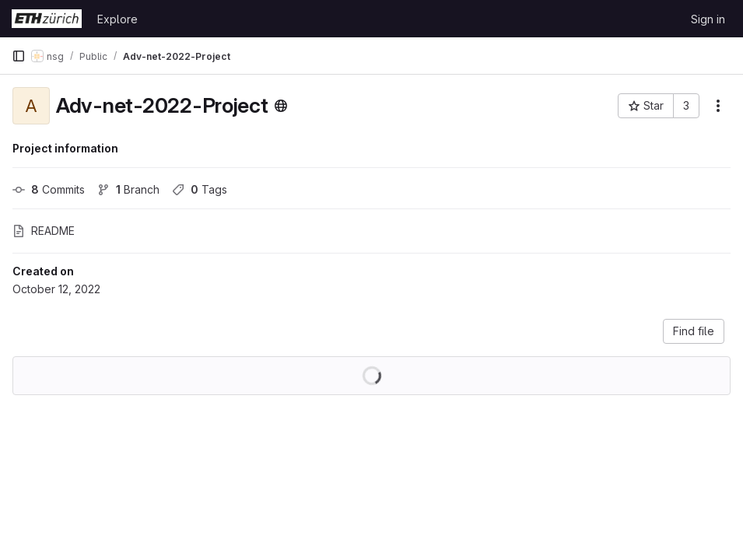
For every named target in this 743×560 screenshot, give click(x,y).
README (44, 231)
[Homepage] (47, 19)
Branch (128, 189)
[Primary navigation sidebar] (19, 56)
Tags (200, 189)
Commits (49, 189)
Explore (117, 19)
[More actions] (718, 106)
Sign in (708, 19)
